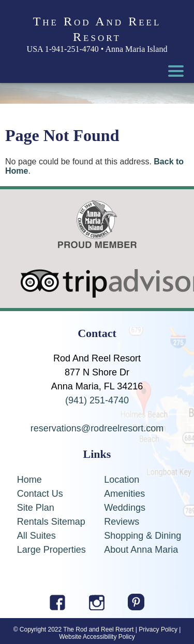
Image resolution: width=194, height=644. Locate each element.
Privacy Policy (158, 629)
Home (29, 480)
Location (122, 480)
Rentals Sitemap (51, 522)
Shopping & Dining (143, 536)
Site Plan (36, 508)
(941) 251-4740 (97, 400)
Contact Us (40, 494)
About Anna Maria (141, 550)
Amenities (124, 494)
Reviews (122, 522)
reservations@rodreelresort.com (97, 428)
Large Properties (51, 550)
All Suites (36, 536)
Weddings (125, 508)
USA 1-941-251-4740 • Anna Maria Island (97, 49)
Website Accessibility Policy (97, 637)
